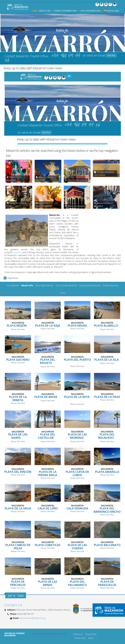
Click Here (111, 55)
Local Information (90, 11)
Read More (13, 278)
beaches (17, 252)
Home (35, 11)
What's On (45, 11)
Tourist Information (65, 11)
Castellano (111, 11)
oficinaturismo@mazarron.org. (32, 618)
